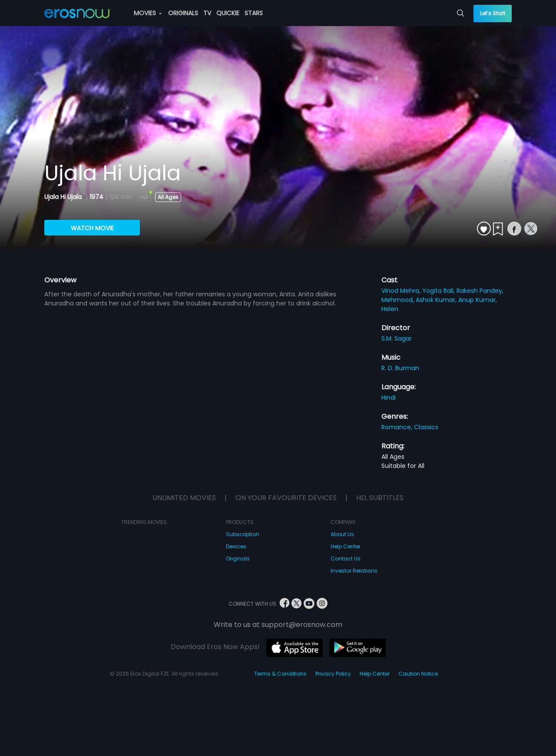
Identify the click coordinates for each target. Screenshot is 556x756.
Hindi (389, 398)
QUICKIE (228, 13)
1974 (96, 197)
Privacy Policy (333, 674)
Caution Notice (418, 674)
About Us (342, 534)
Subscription (243, 534)
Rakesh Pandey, (480, 291)
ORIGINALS (183, 13)
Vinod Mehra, (402, 291)
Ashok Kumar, (437, 300)
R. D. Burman (400, 368)
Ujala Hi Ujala (64, 197)
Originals (238, 559)
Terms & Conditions (280, 674)
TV (207, 13)
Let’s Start (493, 13)
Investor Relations (354, 571)
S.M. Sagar (397, 338)
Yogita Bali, (439, 291)
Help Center (346, 546)
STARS (254, 13)
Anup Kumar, (478, 300)
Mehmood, (399, 300)
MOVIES (148, 13)
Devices (236, 546)
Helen (390, 309)
